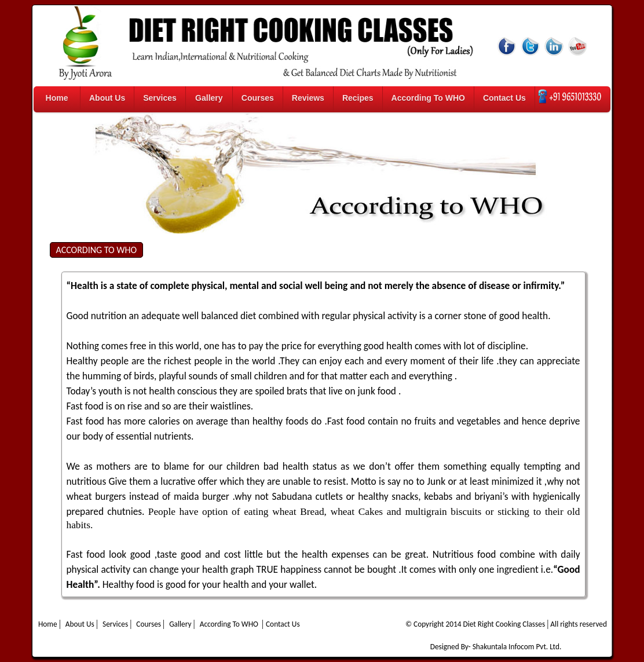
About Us (107, 98)
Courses (258, 98)
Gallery (209, 98)
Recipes (358, 98)
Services (160, 98)
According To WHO (428, 98)
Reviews (308, 98)
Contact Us (504, 98)
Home (57, 98)
